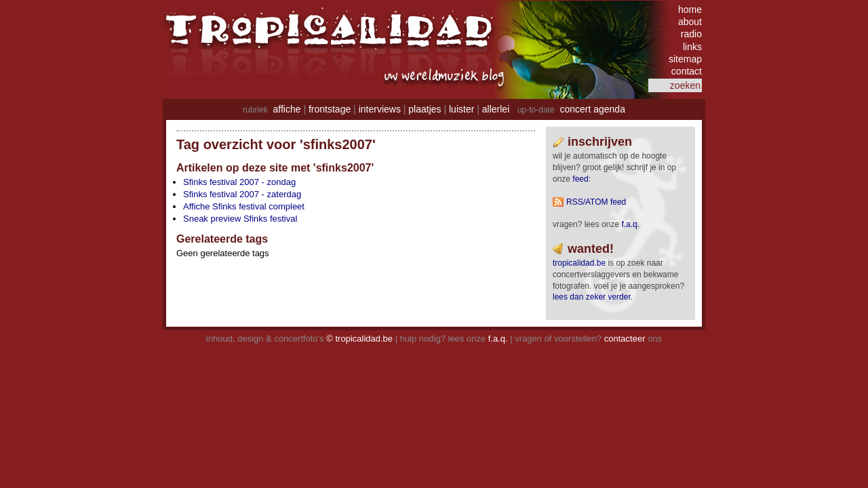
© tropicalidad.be (359, 339)
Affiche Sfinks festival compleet (244, 206)
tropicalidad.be (579, 263)
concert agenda (592, 109)
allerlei (496, 109)
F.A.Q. (630, 224)
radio (691, 34)
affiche (287, 109)
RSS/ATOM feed (596, 202)
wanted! (591, 249)
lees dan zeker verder (592, 297)
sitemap (685, 59)
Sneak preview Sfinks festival (240, 219)
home (690, 9)
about (690, 22)
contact (687, 71)
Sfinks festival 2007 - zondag (239, 182)
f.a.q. (498, 339)
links (692, 47)
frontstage (330, 109)
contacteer (625, 339)
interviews (380, 109)
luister (461, 109)
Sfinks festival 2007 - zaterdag (242, 194)
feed (580, 179)
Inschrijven (600, 142)
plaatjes (425, 109)
